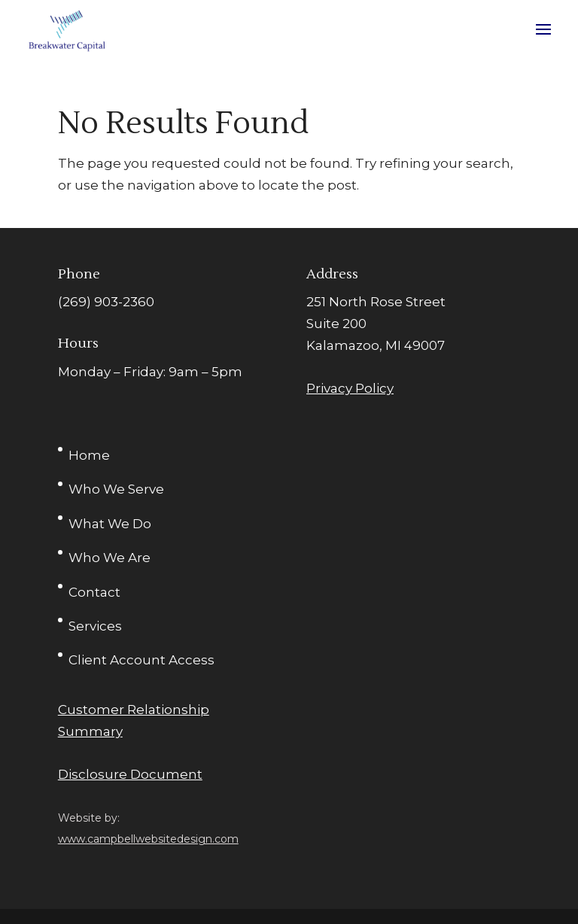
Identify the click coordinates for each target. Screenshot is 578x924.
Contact (94, 592)
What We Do (110, 524)
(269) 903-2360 (106, 302)
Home (89, 455)
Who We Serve (116, 489)
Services (95, 626)
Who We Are (110, 558)
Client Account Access (141, 660)
